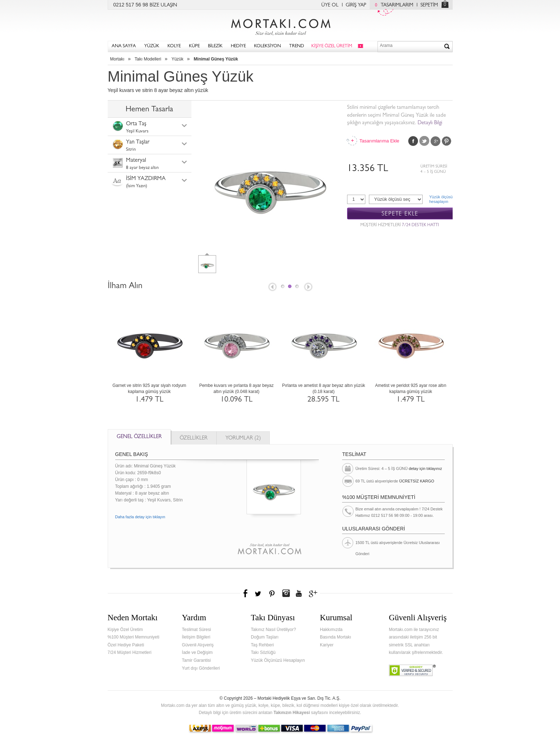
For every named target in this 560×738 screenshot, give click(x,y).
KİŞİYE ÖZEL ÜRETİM (332, 46)
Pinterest (447, 141)
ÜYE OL (330, 5)
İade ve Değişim (197, 652)
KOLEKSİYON (267, 46)
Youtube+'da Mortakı (299, 593)
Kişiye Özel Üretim (125, 630)
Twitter (424, 141)
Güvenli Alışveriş (198, 645)
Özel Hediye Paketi (126, 645)
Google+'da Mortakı (314, 593)
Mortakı (117, 59)
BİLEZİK (215, 46)
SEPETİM (429, 5)
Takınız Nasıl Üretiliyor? (273, 630)
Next (309, 287)
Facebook (413, 141)
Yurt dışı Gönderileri (201, 668)
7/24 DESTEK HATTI (420, 225)
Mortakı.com (280, 25)
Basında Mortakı (335, 637)
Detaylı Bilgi (430, 123)
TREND (297, 46)
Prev (272, 287)
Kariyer (327, 645)
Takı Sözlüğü (263, 652)
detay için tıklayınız (425, 468)
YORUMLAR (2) (243, 439)
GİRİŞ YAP (356, 5)
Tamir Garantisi (196, 660)
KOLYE (174, 46)
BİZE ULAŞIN (163, 5)
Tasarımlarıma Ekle (379, 141)
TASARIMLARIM (392, 5)
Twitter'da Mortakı (259, 593)
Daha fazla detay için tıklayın (140, 517)
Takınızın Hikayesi (292, 713)
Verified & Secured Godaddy (412, 670)
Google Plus (435, 141)
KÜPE (194, 46)
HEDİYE (238, 46)
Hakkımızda (331, 630)
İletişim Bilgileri (196, 637)
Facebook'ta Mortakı (246, 593)
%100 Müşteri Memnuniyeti (134, 637)
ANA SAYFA (124, 46)
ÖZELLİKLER (194, 439)
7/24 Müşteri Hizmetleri (130, 652)
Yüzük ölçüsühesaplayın (441, 199)
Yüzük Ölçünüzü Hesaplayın (278, 660)
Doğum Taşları (265, 637)
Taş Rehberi (262, 645)
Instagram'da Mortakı (286, 593)
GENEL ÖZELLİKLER (139, 437)
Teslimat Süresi (196, 630)
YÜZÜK (152, 46)
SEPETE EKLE (400, 214)
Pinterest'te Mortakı (272, 593)
